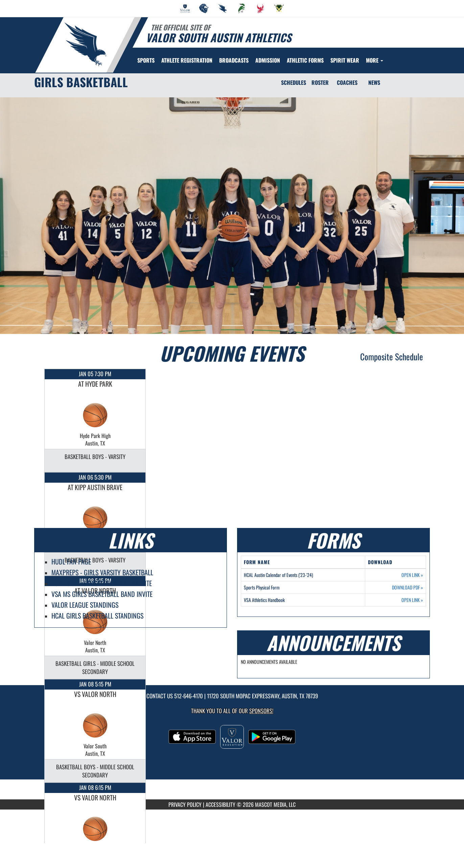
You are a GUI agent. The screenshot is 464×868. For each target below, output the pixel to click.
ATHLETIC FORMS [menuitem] (305, 60)
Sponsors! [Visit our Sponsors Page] (261, 711)
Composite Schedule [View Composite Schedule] (392, 356)
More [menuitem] (375, 60)
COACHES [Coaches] (347, 82)
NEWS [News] (374, 82)
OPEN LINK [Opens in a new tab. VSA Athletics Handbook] (412, 600)
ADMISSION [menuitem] (268, 60)
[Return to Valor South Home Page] (85, 44)
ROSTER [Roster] (320, 82)
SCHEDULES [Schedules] (294, 82)
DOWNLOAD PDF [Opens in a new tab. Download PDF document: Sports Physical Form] (408, 587)
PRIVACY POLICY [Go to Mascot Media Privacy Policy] (185, 804)
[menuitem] (185, 8)
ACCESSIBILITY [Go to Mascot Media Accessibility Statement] (221, 804)
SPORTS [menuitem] (146, 60)
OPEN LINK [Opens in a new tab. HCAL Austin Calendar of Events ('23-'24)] (412, 575)
